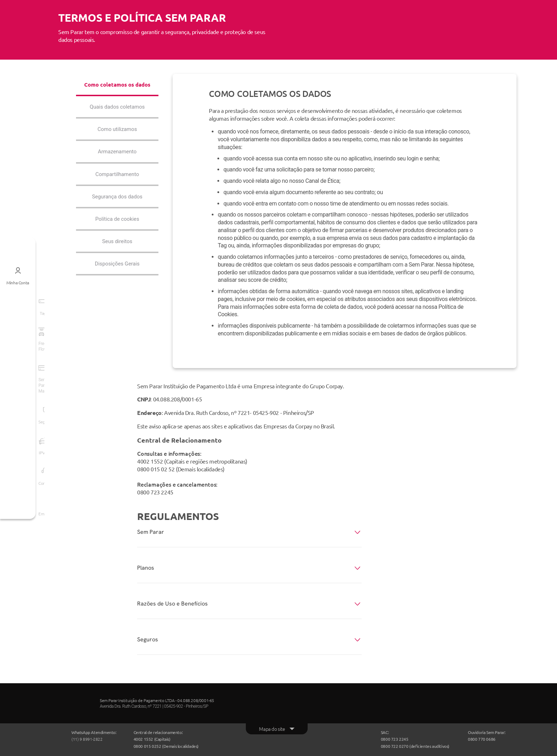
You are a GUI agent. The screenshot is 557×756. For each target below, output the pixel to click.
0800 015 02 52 (156, 469)
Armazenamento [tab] (117, 161)
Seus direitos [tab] (117, 253)
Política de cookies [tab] (117, 231)
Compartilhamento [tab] (117, 184)
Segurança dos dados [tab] (117, 207)
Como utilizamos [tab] (117, 139)
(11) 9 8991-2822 (87, 739)
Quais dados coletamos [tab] (117, 116)
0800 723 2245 (155, 492)
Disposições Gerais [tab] (117, 276)
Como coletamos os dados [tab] (117, 89)
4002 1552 (150, 461)
